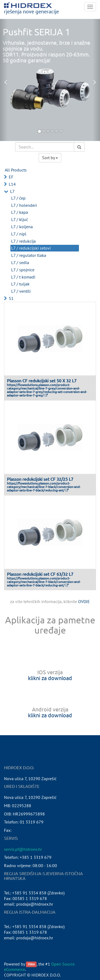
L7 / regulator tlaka (29, 255)
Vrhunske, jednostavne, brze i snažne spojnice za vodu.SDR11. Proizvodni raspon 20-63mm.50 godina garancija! (46, 51)
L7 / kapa (20, 212)
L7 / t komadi (23, 277)
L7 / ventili (21, 291)
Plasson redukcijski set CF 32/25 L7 (40, 479)
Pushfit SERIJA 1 (36, 32)
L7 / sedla (20, 262)
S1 (11, 298)
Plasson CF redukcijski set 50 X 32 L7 (42, 380)
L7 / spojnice (23, 270)
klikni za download (50, 678)
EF (11, 177)
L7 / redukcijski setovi (31, 248)
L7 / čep (18, 198)
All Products (16, 170)
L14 (12, 184)
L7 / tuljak (20, 284)
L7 (12, 191)
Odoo (31, 964)
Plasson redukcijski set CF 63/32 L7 (40, 574)
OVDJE (84, 601)
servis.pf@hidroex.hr (23, 849)
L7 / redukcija (23, 241)
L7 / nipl (19, 234)
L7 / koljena (22, 227)
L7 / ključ (20, 219)
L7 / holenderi (24, 205)
